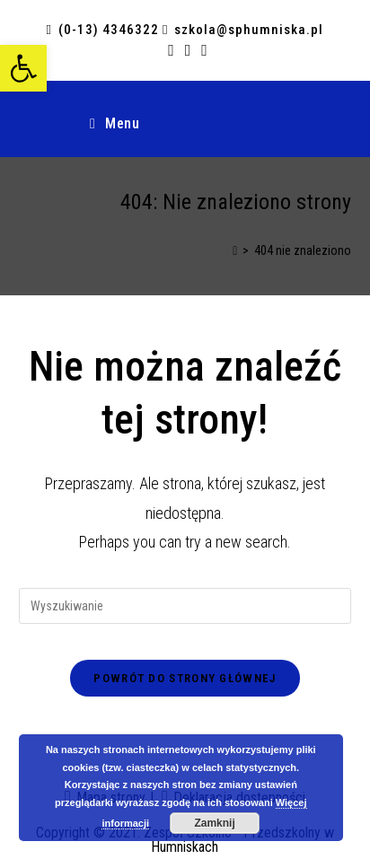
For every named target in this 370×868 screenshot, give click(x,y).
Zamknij (214, 823)
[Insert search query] (185, 606)
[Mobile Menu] (115, 124)
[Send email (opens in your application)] (202, 50)
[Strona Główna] (235, 250)
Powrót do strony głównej (185, 678)
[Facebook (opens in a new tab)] (171, 50)
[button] (23, 68)
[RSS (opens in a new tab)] (188, 50)
